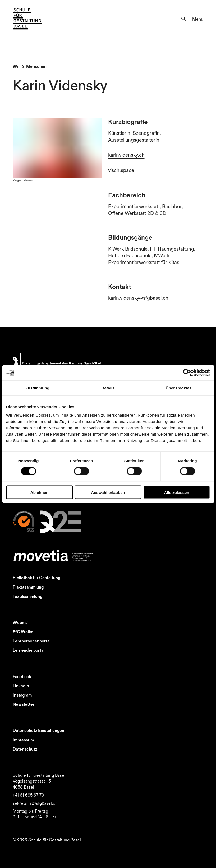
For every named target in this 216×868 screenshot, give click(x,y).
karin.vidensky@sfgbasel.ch (138, 298)
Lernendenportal (29, 650)
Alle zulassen (176, 492)
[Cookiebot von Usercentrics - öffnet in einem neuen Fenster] (187, 373)
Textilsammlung (27, 596)
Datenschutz (25, 749)
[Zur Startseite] (27, 19)
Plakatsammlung (28, 587)
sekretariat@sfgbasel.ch (35, 803)
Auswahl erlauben (108, 492)
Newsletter (24, 704)
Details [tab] (108, 388)
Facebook (22, 676)
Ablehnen (39, 492)
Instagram (22, 695)
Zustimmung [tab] (37, 388)
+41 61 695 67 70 (28, 795)
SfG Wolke (23, 632)
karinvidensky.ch (126, 155)
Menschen (36, 66)
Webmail (21, 622)
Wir (16, 66)
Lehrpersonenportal (32, 641)
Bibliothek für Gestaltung (36, 578)
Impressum (23, 740)
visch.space (121, 170)
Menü (198, 19)
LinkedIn (21, 686)
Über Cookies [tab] (179, 388)
